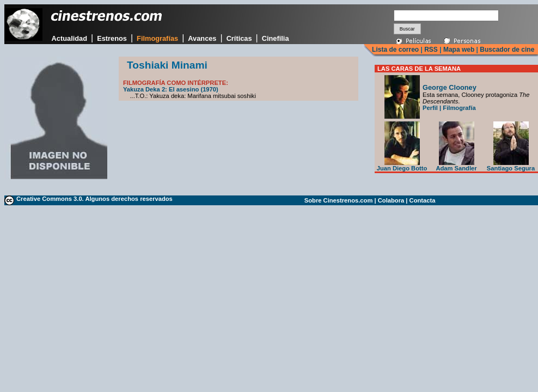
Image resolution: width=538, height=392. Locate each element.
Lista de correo (395, 50)
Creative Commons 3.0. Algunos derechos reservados (94, 199)
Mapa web (459, 50)
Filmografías (157, 38)
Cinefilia (276, 38)
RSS (431, 50)
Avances (202, 38)
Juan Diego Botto (402, 166)
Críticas (239, 38)
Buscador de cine (506, 50)
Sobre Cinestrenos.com (339, 200)
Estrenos (112, 38)
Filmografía (459, 108)
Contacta (423, 200)
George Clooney (450, 87)
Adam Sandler (456, 166)
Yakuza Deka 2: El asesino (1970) (171, 89)
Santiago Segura (511, 166)
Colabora (391, 200)
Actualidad (69, 38)
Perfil (430, 108)
